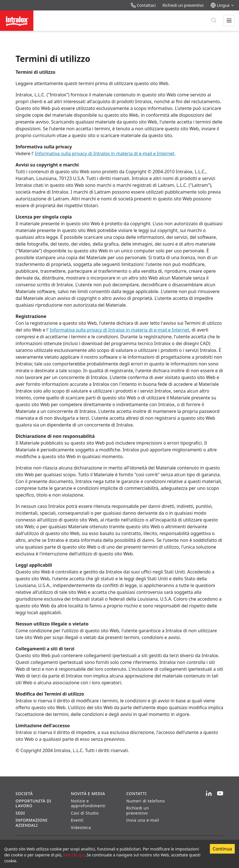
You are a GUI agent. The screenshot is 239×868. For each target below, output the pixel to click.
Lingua (222, 5)
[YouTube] (220, 794)
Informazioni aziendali (31, 823)
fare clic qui (74, 855)
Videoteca (81, 827)
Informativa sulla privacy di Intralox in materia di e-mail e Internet (105, 153)
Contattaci (143, 5)
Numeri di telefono (146, 801)
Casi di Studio (85, 813)
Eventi (77, 820)
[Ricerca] (214, 21)
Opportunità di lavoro (33, 803)
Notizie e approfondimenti (88, 803)
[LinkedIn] (209, 794)
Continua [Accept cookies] (222, 849)
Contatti (136, 794)
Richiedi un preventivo (183, 5)
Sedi (20, 813)
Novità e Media (88, 794)
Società (24, 794)
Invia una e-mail (143, 820)
